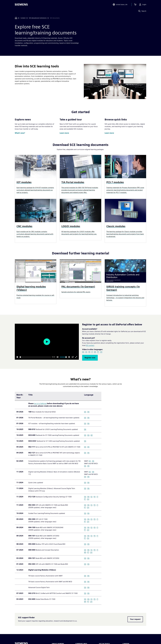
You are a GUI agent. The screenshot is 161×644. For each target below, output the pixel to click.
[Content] (23, 18)
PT (98, 352)
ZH (101, 352)
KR (95, 352)
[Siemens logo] (21, 5)
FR (89, 352)
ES (86, 352)
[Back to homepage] (16, 18)
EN (88, 412)
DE (83, 352)
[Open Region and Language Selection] (120, 5)
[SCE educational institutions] (38, 18)
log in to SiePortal (40, 404)
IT (92, 352)
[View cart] (135, 5)
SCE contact (90, 345)
